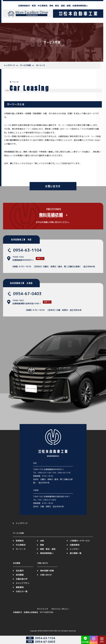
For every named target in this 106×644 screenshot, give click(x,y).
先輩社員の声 (22, 579)
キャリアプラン (23, 583)
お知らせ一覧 (22, 591)
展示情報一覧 (76, 553)
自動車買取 (75, 545)
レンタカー (75, 549)
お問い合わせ (46, 575)
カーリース (41, 65)
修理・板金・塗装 (48, 549)
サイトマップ (42, 609)
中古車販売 (21, 545)
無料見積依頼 (51, 215)
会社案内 (20, 571)
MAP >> (40, 258)
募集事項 (20, 587)
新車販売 (20, 541)
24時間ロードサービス (80, 541)
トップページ (10, 65)
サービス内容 (25, 65)
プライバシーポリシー (60, 609)
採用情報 (20, 575)
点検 (42, 541)
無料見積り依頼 (47, 571)
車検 (42, 545)
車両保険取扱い (47, 553)
